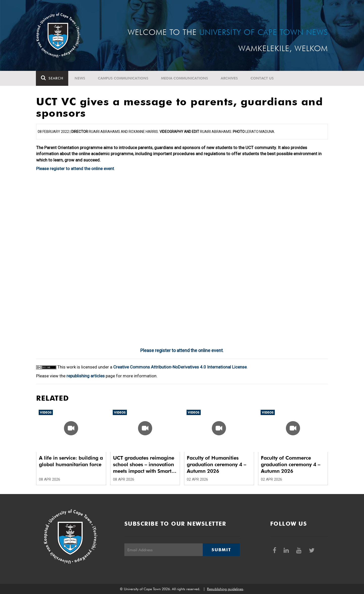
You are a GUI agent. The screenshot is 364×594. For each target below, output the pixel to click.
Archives (230, 78)
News (80, 78)
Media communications (185, 78)
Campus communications (123, 78)
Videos (46, 412)
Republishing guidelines (225, 589)
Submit (221, 550)
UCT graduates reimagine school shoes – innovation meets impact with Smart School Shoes (144, 465)
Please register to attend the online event (75, 169)
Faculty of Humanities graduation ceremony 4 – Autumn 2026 (217, 464)
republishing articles (86, 376)
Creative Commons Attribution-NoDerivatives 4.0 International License (180, 367)
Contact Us (262, 78)
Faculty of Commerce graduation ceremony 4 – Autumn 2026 (291, 464)
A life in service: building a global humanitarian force (71, 461)
